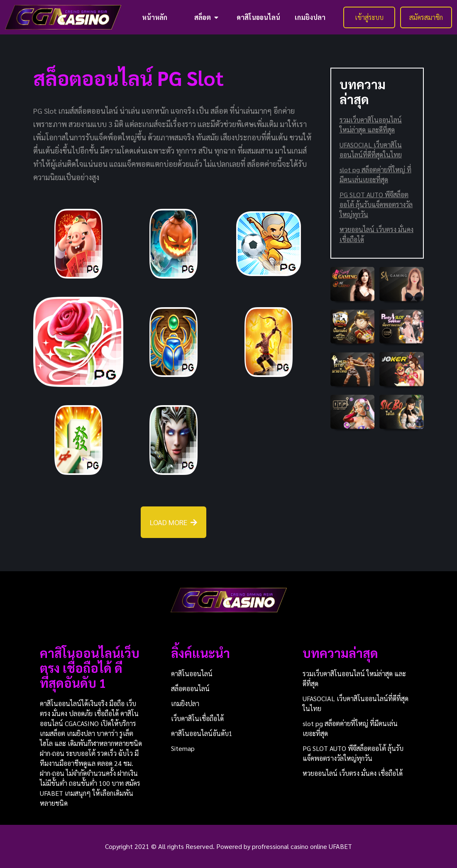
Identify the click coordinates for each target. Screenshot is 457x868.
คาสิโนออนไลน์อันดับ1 (202, 733)
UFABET (340, 846)
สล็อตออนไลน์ (190, 688)
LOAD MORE (174, 522)
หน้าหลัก (155, 17)
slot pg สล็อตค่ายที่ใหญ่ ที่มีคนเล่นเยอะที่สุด (375, 175)
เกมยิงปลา (310, 17)
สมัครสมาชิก (426, 17)
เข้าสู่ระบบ (369, 17)
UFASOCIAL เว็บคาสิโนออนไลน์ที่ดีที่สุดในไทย (371, 150)
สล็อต (206, 17)
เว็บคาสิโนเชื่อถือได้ (197, 718)
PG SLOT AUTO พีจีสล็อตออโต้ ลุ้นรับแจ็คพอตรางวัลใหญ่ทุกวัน (376, 204)
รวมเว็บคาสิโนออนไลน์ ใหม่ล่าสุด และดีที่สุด (371, 125)
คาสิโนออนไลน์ (258, 17)
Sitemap (183, 748)
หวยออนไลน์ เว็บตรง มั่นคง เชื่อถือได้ (376, 234)
